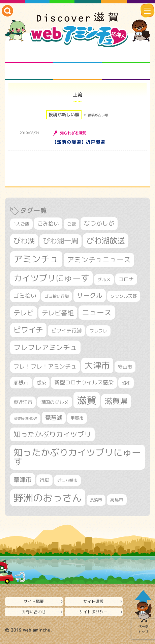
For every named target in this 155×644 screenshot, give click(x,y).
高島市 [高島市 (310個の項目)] (117, 500)
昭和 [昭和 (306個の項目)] (126, 383)
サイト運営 (93, 601)
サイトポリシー (93, 612)
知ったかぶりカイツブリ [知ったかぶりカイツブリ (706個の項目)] (52, 434)
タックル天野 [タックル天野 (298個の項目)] (124, 296)
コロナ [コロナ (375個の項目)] (126, 279)
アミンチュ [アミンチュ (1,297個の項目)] (36, 259)
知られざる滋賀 (29, 55)
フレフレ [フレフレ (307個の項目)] (98, 331)
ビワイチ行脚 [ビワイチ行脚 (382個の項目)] (66, 331)
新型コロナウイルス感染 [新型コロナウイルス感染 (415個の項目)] (84, 382)
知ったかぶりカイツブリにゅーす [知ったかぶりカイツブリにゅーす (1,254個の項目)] (77, 457)
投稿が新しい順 (64, 115)
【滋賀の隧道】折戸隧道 (79, 142)
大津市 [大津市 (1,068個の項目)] (97, 365)
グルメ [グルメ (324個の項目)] (104, 280)
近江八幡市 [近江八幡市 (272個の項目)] (67, 480)
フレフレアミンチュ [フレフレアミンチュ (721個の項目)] (45, 347)
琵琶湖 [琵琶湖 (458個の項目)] (54, 418)
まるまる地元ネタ (29, 71)
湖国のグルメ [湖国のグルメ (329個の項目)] (55, 402)
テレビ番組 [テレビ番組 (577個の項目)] (58, 313)
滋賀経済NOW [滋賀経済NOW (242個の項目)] (25, 418)
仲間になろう (126, 55)
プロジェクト (77, 71)
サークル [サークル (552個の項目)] (90, 295)
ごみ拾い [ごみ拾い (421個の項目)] (48, 224)
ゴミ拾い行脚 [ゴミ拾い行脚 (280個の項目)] (57, 296)
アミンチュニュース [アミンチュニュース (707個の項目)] (99, 260)
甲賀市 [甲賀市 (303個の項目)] (77, 418)
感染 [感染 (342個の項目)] (41, 383)
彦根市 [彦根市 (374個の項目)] (21, 383)
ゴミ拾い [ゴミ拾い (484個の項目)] (25, 296)
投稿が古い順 (98, 115)
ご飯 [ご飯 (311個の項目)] (71, 224)
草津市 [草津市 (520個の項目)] (23, 479)
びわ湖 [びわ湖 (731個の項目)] (24, 241)
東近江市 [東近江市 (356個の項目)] (23, 402)
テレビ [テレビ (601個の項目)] (24, 313)
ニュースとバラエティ (126, 71)
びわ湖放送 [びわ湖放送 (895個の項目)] (106, 240)
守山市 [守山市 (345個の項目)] (125, 367)
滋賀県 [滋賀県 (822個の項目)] (116, 401)
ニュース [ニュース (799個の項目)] (97, 312)
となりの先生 (77, 55)
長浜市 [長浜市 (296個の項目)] (96, 500)
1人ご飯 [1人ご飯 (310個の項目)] (21, 224)
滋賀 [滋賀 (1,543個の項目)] (87, 400)
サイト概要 (34, 601)
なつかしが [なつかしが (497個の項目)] (99, 223)
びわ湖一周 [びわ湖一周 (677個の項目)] (60, 241)
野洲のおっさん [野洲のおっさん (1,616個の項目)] (48, 497)
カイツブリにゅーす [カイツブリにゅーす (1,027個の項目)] (51, 278)
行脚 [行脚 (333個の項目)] (44, 480)
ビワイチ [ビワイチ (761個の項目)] (28, 330)
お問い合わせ (34, 612)
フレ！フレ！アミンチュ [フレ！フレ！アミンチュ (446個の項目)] (45, 366)
